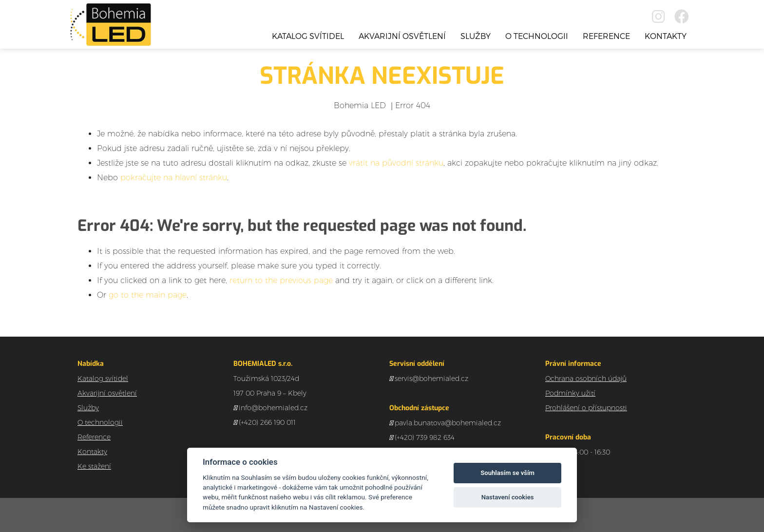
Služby (476, 36)
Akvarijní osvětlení (402, 36)
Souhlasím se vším (507, 473)
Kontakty (666, 36)
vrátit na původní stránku (396, 163)
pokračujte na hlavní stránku (174, 178)
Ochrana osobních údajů (586, 379)
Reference (606, 36)
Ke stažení (94, 466)
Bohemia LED (360, 105)
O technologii (537, 36)
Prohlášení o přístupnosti (586, 408)
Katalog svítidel (308, 36)
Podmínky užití (570, 393)
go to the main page (148, 295)
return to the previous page (281, 280)
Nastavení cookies (508, 497)
